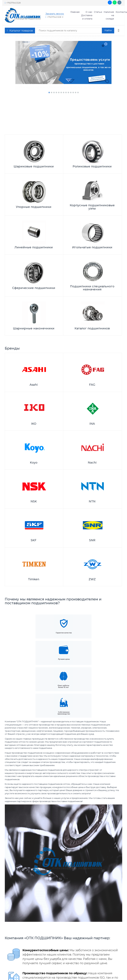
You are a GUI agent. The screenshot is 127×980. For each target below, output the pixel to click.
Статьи (98, 12)
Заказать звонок (55, 14)
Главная (75, 12)
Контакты (121, 12)
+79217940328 (13, 3)
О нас (89, 12)
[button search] (108, 31)
